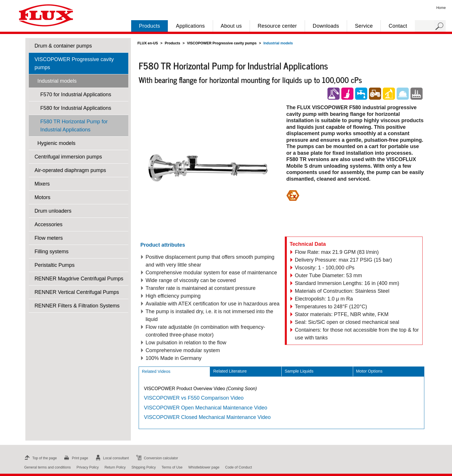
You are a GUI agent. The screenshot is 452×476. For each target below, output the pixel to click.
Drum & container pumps (63, 46)
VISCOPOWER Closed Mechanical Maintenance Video (207, 417)
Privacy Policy (87, 467)
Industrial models (57, 81)
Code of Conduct (239, 467)
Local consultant (111, 458)
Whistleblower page (204, 467)
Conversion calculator (156, 458)
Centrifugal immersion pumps (68, 157)
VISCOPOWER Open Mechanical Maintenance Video (206, 408)
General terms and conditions (47, 467)
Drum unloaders (53, 211)
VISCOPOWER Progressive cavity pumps (74, 63)
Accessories (49, 224)
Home (441, 8)
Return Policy (115, 467)
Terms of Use (172, 467)
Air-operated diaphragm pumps (70, 170)
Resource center (277, 26)
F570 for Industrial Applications (76, 95)
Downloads (326, 26)
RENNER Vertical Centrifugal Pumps (77, 292)
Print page (75, 458)
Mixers (42, 184)
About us (231, 26)
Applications (190, 26)
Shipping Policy (144, 467)
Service (364, 26)
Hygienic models (56, 143)
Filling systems (52, 252)
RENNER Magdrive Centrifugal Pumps (79, 279)
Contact (398, 26)
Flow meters (49, 238)
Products (149, 26)
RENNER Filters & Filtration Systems (77, 306)
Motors (43, 197)
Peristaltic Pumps (55, 265)
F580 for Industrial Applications (76, 108)
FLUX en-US (148, 43)
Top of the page (40, 458)
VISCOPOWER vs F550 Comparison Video (194, 398)
